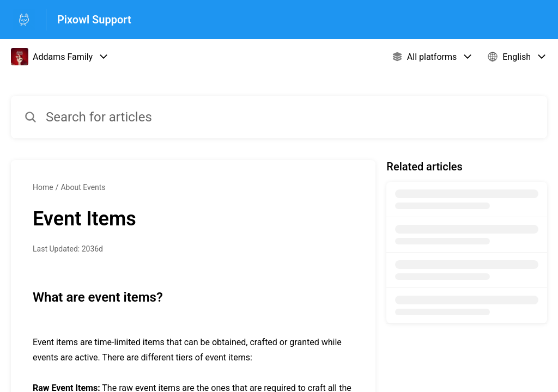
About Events (83, 187)
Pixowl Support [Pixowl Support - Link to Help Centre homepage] (94, 20)
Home (43, 187)
